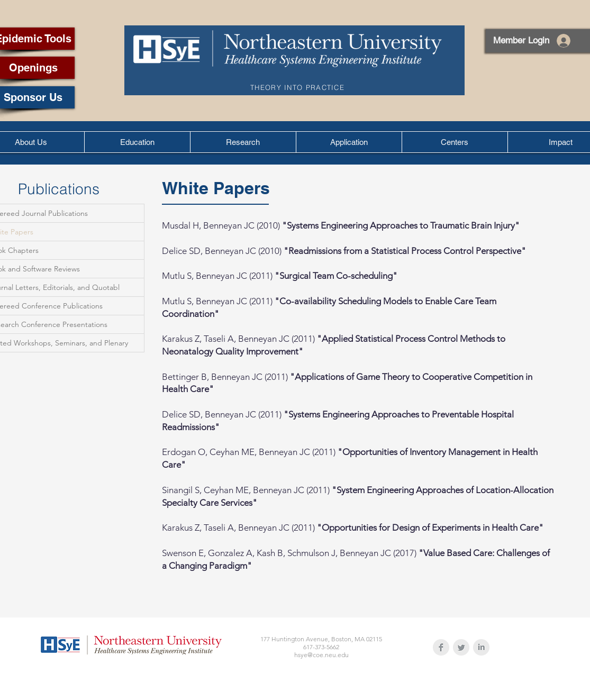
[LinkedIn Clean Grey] (481, 647)
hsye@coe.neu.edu (321, 655)
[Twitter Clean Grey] (461, 647)
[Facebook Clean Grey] (441, 647)
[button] (137, 142)
